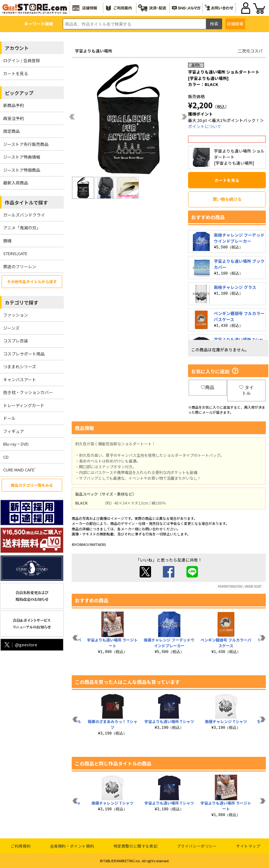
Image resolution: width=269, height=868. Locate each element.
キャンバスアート (20, 380)
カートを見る (16, 73)
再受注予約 (14, 118)
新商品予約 (14, 105)
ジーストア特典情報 (22, 157)
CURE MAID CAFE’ (19, 470)
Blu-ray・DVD (16, 444)
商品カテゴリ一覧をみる (32, 485)
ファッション (16, 315)
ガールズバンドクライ (24, 215)
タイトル (246, 390)
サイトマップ (248, 846)
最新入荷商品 (16, 183)
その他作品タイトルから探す (32, 281)
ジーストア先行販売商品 (26, 144)
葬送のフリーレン (20, 266)
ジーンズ (11, 328)
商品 (207, 387)
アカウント (17, 48)
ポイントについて (205, 126)
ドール (9, 418)
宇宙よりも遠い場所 (94, 51)
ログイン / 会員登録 (22, 60)
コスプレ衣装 (16, 341)
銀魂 (7, 241)
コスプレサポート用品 (24, 354)
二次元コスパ (250, 51)
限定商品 (11, 131)
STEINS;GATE (15, 253)
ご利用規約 (21, 846)
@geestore (20, 645)
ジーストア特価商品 (22, 170)
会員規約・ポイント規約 (72, 846)
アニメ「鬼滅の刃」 (22, 228)
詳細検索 (235, 24)
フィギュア (14, 431)
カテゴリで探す (22, 302)
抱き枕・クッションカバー (28, 392)
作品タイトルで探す (26, 202)
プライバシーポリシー (197, 846)
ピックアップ (19, 93)
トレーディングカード (24, 405)
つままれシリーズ (20, 366)
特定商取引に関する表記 (136, 846)
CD (6, 457)
